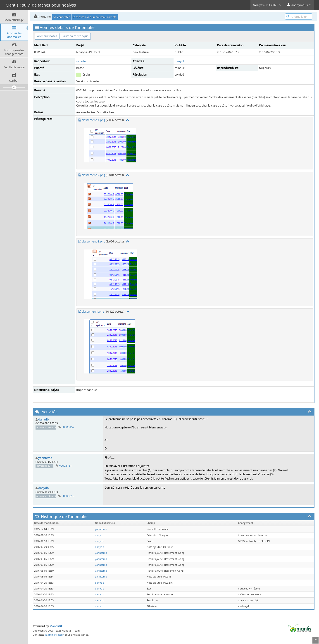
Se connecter (62, 17)
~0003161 (65, 466)
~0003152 (68, 427)
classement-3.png (93, 241)
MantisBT (56, 626)
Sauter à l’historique (75, 36)
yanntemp (83, 61)
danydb (180, 61)
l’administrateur (54, 635)
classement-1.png (93, 120)
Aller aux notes (47, 36)
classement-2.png (93, 175)
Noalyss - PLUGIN (267, 5)
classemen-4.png (93, 311)
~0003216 (68, 496)
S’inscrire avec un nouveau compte (95, 17)
